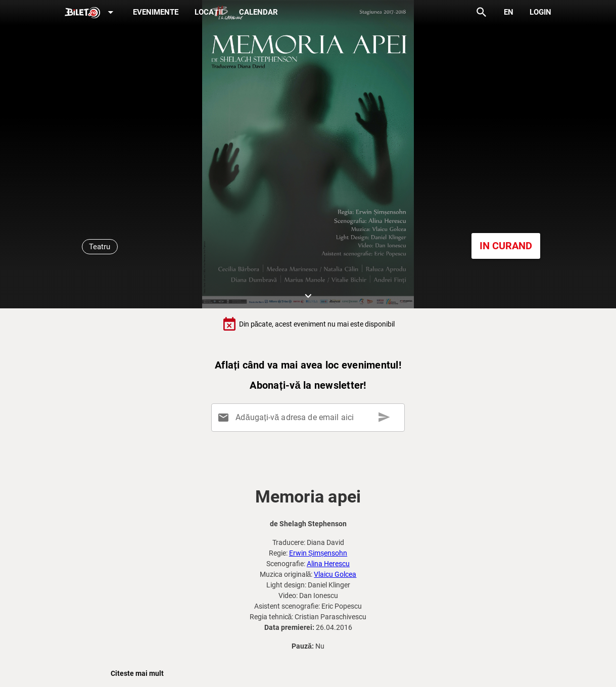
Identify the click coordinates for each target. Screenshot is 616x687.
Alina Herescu (328, 564)
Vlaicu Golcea (335, 574)
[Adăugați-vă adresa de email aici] (310, 418)
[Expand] (91, 13)
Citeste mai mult (137, 673)
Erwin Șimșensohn (318, 553)
